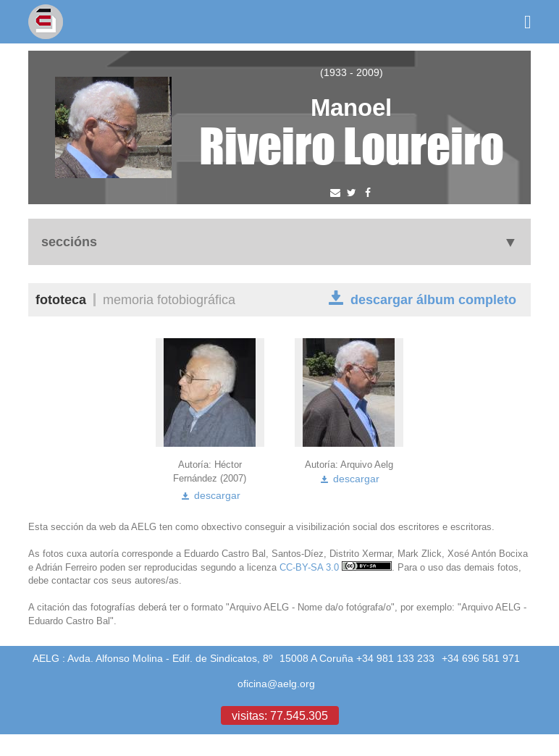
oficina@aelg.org (276, 684)
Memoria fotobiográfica (169, 299)
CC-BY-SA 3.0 (336, 567)
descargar (210, 495)
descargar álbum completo (423, 299)
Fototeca (61, 299)
